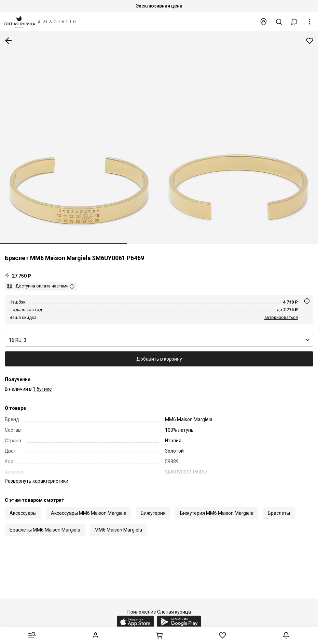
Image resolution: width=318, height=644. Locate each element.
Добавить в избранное (310, 41)
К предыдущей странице (9, 41)
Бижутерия (153, 506)
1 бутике (42, 389)
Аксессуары (23, 506)
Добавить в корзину (159, 359)
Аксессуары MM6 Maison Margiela (89, 506)
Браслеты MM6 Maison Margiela (45, 523)
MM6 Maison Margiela (118, 523)
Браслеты (279, 506)
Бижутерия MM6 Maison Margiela (217, 506)
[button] (294, 22)
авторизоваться (281, 317)
